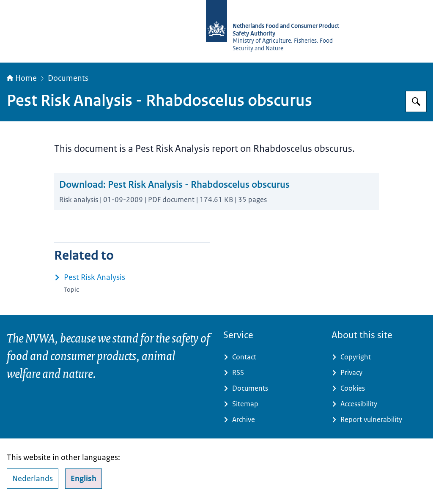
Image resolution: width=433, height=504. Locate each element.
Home (22, 78)
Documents (68, 78)
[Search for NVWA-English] (416, 101)
